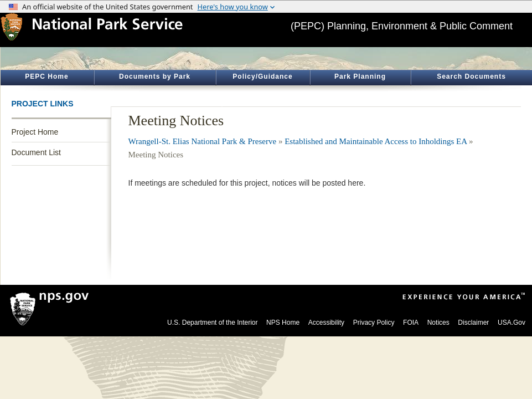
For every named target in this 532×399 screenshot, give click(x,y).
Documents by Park (155, 76)
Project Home (35, 132)
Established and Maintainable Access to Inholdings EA (376, 141)
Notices (438, 323)
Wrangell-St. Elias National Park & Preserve (203, 141)
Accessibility (326, 323)
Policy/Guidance (262, 76)
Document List (36, 152)
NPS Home (283, 323)
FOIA (411, 323)
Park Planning (360, 76)
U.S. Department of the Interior (212, 323)
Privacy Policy (374, 323)
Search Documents (471, 76)
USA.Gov (512, 323)
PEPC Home (47, 76)
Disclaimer (473, 323)
